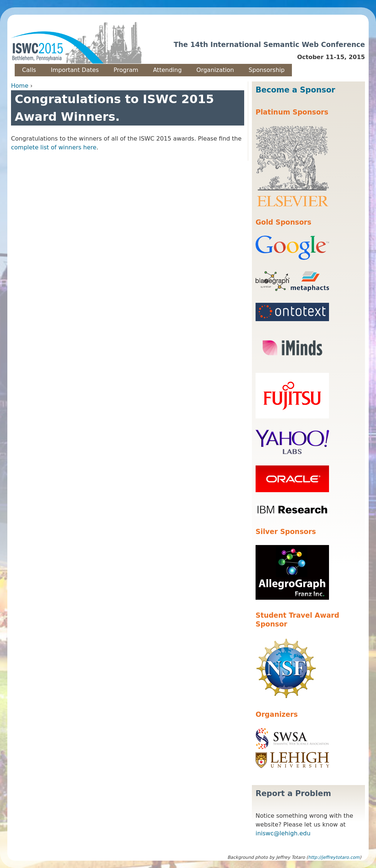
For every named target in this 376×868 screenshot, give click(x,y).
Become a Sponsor (295, 90)
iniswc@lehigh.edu (283, 833)
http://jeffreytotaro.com (334, 857)
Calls (29, 70)
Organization (215, 70)
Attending (167, 70)
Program (126, 70)
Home (20, 86)
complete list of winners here (54, 147)
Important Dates (75, 70)
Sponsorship (267, 70)
